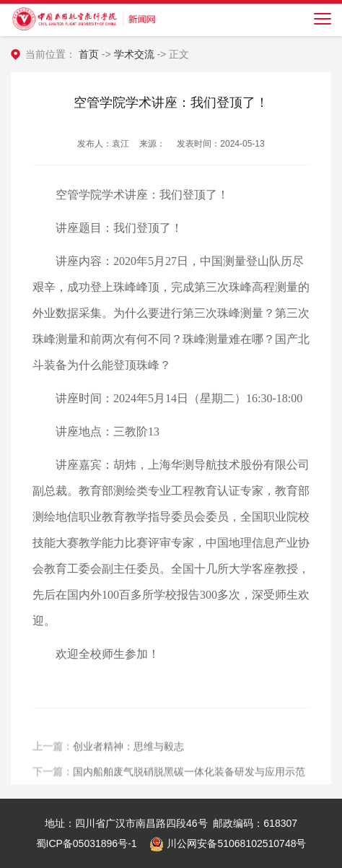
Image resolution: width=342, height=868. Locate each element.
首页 (89, 54)
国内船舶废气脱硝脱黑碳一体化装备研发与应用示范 (189, 777)
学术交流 (134, 54)
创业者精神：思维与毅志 (128, 752)
